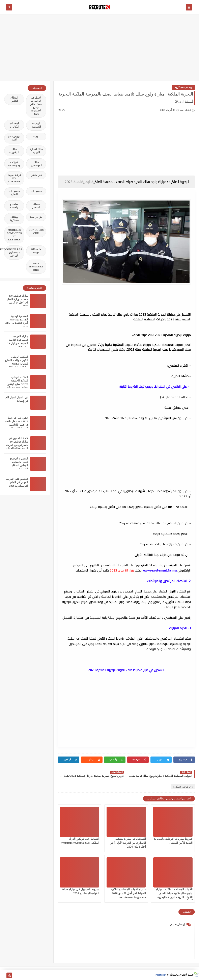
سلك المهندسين (36, 164)
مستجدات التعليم (14, 193)
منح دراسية (36, 217)
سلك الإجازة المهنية (36, 151)
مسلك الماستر (36, 206)
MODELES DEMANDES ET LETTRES (14, 235)
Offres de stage (36, 251)
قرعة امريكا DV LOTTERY (14, 178)
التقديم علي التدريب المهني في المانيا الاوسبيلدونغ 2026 (17, 482)
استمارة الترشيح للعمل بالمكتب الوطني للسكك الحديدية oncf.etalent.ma (19, 465)
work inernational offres (36, 267)
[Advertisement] (99, 50)
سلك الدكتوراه (14, 151)
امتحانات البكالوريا (14, 125)
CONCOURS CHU (36, 231)
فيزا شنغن (36, 175)
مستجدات (36, 191)
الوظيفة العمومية (36, 125)
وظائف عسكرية (183, 87)
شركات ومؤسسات (14, 164)
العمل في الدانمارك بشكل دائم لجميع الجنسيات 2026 (36, 106)
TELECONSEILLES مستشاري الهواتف (13, 252)
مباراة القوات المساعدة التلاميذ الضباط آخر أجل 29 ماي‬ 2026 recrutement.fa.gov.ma (128, 893)
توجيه (36, 136)
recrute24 (161, 975)
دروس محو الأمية (14, 138)
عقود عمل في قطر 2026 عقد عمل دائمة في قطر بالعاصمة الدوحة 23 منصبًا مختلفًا (17, 425)
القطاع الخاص (14, 99)
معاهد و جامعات (14, 206)
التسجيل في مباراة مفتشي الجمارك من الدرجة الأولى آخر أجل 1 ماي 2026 (128, 843)
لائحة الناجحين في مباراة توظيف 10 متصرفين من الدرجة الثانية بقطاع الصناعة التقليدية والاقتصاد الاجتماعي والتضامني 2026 (17, 448)
